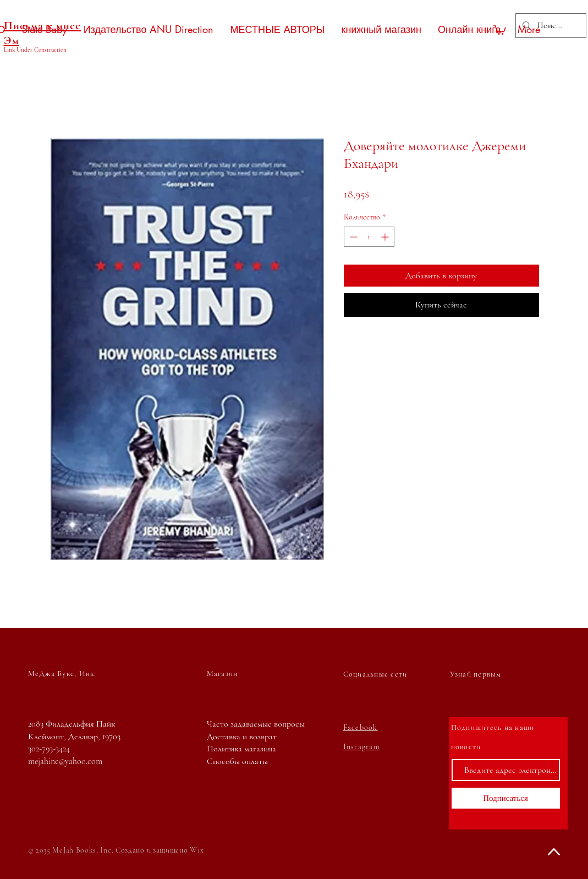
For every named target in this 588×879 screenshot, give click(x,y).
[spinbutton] (369, 237)
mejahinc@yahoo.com (65, 761)
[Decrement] (352, 237)
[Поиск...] (550, 26)
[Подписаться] (506, 798)
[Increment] (386, 237)
